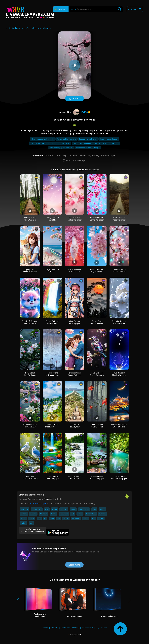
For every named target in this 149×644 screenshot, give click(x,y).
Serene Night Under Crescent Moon (119, 426)
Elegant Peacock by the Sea (52, 270)
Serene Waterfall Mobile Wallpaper (52, 426)
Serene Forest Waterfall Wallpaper (119, 477)
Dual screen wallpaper (61, 143)
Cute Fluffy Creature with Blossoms (30, 322)
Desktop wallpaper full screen (61, 148)
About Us (55, 628)
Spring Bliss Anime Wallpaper (30, 270)
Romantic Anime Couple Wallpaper (75, 374)
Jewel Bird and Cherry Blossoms (97, 374)
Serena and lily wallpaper (67, 139)
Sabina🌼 (81, 112)
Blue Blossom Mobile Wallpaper (119, 374)
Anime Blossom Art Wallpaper (75, 322)
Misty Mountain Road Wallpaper (119, 219)
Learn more (74, 565)
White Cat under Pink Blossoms (74, 270)
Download (74, 99)
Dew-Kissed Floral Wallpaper (30, 374)
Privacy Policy (87, 628)
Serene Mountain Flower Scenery (30, 426)
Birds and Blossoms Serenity (30, 477)
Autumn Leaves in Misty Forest (97, 426)
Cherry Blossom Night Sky (52, 219)
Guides (104, 628)
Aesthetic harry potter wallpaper (107, 143)
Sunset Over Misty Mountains (97, 322)
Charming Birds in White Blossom (119, 322)
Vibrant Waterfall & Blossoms (52, 322)
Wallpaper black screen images (88, 148)
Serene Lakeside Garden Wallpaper (97, 477)
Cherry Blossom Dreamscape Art (119, 270)
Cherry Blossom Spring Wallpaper (97, 219)
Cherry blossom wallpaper (39, 28)
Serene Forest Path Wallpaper (30, 219)
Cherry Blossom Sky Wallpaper (97, 270)
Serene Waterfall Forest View (75, 477)
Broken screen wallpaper (40, 143)
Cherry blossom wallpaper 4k (42, 139)
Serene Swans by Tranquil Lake (52, 374)
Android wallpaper (38, 503)
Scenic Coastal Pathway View (74, 426)
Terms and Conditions (70, 628)
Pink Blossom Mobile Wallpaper (74, 219)
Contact (45, 628)
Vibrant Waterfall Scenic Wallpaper (52, 477)
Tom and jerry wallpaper (82, 143)
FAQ (97, 628)
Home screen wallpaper (109, 139)
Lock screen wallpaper (88, 139)
